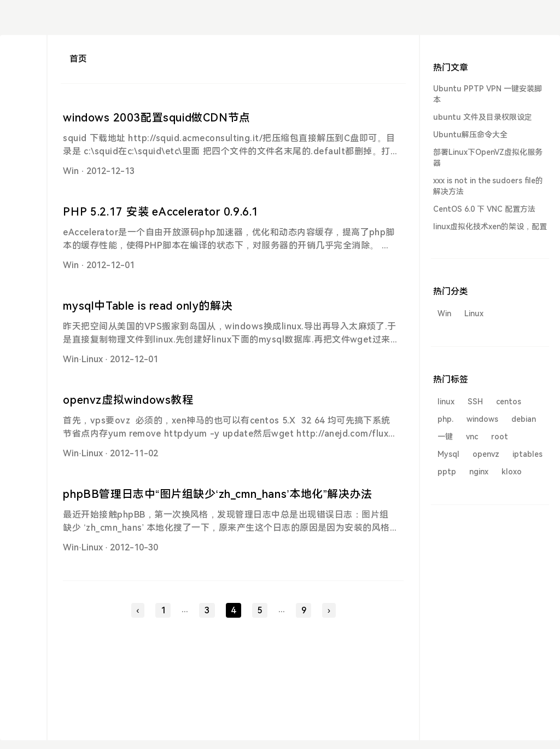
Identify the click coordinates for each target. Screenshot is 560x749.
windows (482, 419)
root (500, 437)
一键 (445, 437)
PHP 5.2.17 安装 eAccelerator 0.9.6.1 (161, 212)
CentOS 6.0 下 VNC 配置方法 (484, 209)
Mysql (448, 454)
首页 (78, 59)
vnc (472, 437)
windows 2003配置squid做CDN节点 (157, 118)
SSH (475, 402)
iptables (527, 454)
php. (445, 419)
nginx (479, 472)
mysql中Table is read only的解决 (148, 306)
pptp (447, 472)
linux (446, 402)
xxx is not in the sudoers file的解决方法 (488, 186)
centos (509, 402)
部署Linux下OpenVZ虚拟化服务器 (488, 158)
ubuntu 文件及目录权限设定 (483, 117)
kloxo (512, 472)
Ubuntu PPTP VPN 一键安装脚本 (488, 94)
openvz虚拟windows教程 (128, 400)
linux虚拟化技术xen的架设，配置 (490, 227)
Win (71, 171)
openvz (486, 454)
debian (524, 419)
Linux (92, 359)
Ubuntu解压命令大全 (470, 135)
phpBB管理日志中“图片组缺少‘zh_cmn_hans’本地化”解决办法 (217, 494)
